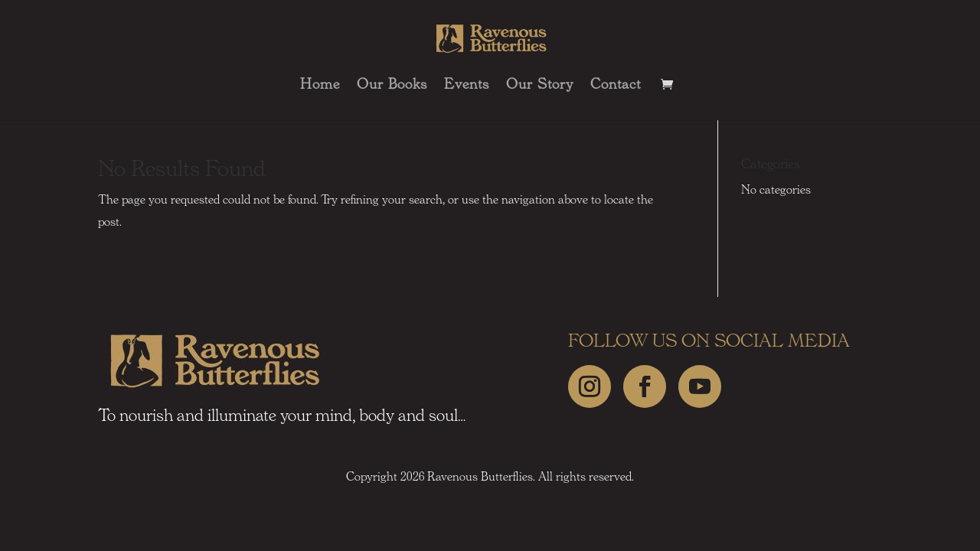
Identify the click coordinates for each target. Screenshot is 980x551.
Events (467, 86)
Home (320, 86)
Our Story (540, 86)
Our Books (392, 86)
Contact (616, 86)
